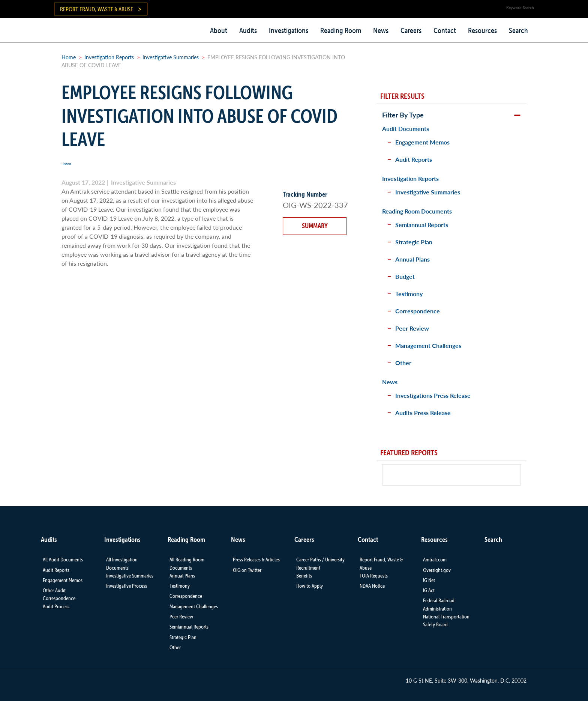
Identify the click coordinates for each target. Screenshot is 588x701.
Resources (482, 30)
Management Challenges (428, 345)
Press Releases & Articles (256, 560)
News (381, 30)
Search (518, 30)
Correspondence (418, 311)
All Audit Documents (63, 560)
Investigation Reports (109, 57)
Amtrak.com (435, 560)
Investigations (289, 30)
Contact (445, 30)
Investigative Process (127, 586)
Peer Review (412, 328)
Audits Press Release (423, 413)
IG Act (429, 590)
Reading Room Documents (417, 211)
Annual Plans (412, 259)
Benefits (304, 576)
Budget (405, 276)
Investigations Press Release (433, 395)
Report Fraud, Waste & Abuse (97, 9)
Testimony (409, 294)
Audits (248, 30)
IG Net (429, 580)
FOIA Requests (374, 576)
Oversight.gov (437, 570)
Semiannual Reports (422, 225)
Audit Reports (414, 159)
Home (69, 57)
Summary (315, 226)
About (219, 30)
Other (403, 363)
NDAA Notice (372, 586)
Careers (411, 30)
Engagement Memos (422, 142)
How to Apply (310, 586)
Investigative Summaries (171, 57)
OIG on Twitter (247, 570)
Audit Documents (406, 129)
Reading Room (341, 30)
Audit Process (56, 606)
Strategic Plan (414, 242)
